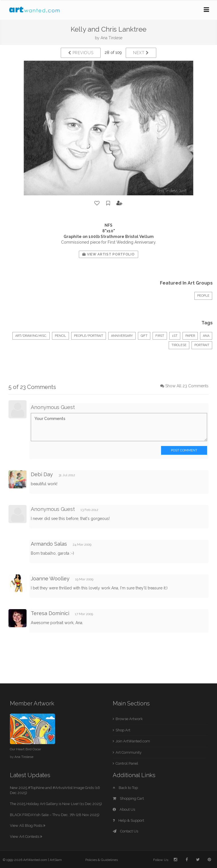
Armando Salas (49, 544)
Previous (81, 53)
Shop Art (123, 730)
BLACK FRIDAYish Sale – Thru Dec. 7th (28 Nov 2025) (55, 815)
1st (175, 336)
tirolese (179, 345)
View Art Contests (26, 837)
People (203, 296)
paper (190, 336)
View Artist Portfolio (108, 254)
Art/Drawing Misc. (31, 336)
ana (206, 336)
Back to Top (125, 788)
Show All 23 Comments (187, 386)
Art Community (129, 752)
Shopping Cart (128, 798)
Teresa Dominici (50, 613)
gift (144, 336)
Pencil (60, 336)
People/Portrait (89, 336)
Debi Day (42, 474)
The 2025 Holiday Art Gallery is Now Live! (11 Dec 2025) (56, 804)
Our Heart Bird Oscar (25, 749)
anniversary (122, 336)
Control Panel (127, 763)
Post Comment (184, 450)
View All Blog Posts (28, 826)
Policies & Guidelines (102, 860)
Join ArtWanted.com (133, 741)
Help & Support (128, 820)
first (160, 336)
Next (141, 53)
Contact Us (125, 831)
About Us (124, 809)
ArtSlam (56, 860)
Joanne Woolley (50, 579)
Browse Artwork (129, 719)
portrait (202, 345)
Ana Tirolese (111, 38)
